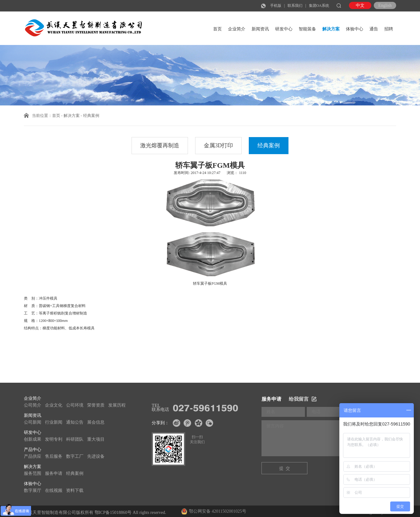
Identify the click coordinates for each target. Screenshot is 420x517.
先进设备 (96, 456)
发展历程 (117, 405)
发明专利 (54, 439)
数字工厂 (75, 456)
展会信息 (96, 422)
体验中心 (355, 29)
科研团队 (75, 439)
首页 (217, 29)
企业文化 (54, 405)
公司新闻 (33, 422)
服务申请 (54, 473)
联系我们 (295, 6)
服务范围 (33, 473)
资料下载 (75, 490)
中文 (360, 5)
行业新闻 (54, 422)
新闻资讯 (260, 29)
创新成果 (33, 439)
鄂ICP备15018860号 (113, 513)
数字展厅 (33, 490)
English (385, 5)
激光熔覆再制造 (160, 145)
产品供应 (33, 456)
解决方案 (331, 29)
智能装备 (307, 29)
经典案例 (269, 145)
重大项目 (96, 439)
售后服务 (54, 456)
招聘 (389, 29)
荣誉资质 (96, 405)
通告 (374, 29)
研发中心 (284, 29)
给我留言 (303, 399)
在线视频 (54, 490)
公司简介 (33, 405)
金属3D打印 (218, 145)
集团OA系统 (319, 6)
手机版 (276, 6)
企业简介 (237, 29)
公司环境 (75, 405)
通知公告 (75, 422)
